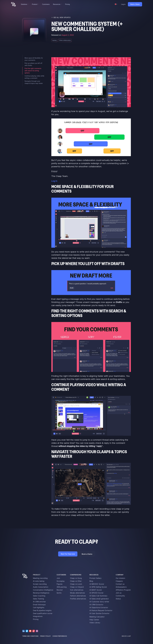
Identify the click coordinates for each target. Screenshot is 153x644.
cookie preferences (60, 636)
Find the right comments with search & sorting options (33, 71)
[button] (25, 4)
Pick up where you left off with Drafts (33, 64)
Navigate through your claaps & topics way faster (34, 82)
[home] (13, 4)
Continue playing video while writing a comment (34, 77)
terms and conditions (30, 636)
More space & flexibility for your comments (34, 59)
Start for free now (68, 554)
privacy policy (45, 636)
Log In (54, 181)
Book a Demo (135, 4)
